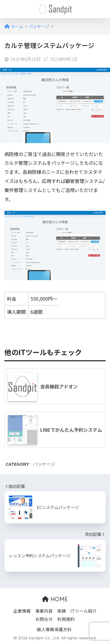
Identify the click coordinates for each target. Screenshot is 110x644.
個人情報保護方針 (54, 629)
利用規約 (66, 619)
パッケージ (44, 464)
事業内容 (44, 611)
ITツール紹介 (84, 611)
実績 (62, 611)
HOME (55, 599)
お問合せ (44, 619)
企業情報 (22, 611)
